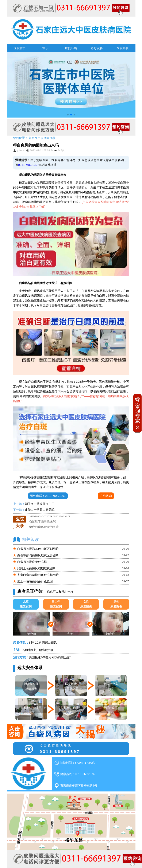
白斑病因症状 (47, 138)
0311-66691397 (28, 165)
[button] (68, 115)
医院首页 (20, 48)
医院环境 (71, 48)
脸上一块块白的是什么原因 (35, 581)
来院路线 (123, 48)
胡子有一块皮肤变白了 (40, 504)
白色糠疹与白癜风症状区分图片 (38, 555)
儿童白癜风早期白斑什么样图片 (38, 575)
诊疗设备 (97, 48)
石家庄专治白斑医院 (42, 521)
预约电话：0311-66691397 (48, 496)
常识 (45, 48)
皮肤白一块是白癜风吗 (40, 510)
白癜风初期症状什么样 (32, 562)
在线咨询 (106, 496)
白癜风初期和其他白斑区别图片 (38, 549)
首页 (32, 138)
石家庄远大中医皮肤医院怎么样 (50, 516)
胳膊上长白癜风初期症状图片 (37, 568)
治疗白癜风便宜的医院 (44, 527)
